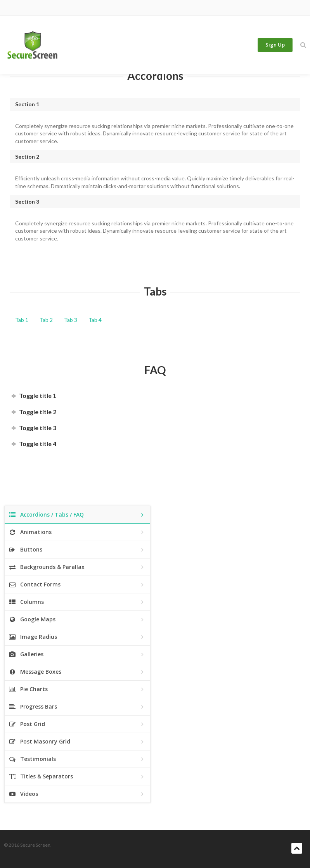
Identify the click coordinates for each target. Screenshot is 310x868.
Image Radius (77, 637)
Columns (77, 602)
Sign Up (275, 45)
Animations (77, 532)
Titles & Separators (77, 777)
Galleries (77, 654)
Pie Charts (77, 689)
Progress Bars (77, 707)
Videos (77, 794)
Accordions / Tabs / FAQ (77, 515)
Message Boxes (77, 672)
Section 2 (27, 156)
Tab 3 (71, 320)
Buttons (77, 550)
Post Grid (77, 724)
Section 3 (27, 201)
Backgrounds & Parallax (77, 567)
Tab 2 (46, 320)
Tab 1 (22, 320)
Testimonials (77, 759)
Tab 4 (95, 320)
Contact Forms (77, 585)
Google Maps (77, 620)
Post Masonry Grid (77, 742)
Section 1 (27, 104)
